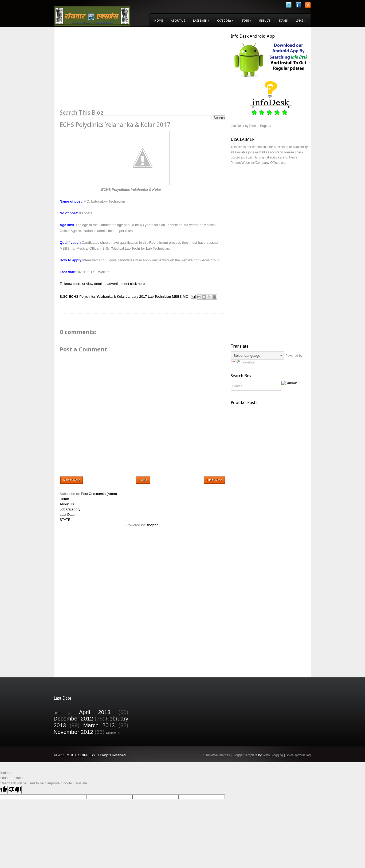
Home (159, 21)
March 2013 (99, 725)
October (111, 733)
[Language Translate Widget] (257, 356)
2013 (57, 713)
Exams (283, 21)
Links (301, 21)
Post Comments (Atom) (99, 494)
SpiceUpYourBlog (298, 755)
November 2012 (73, 732)
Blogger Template (245, 755)
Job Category (70, 509)
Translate (243, 362)
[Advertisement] (105, 71)
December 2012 (73, 718)
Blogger (152, 525)
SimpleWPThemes (216, 755)
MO (185, 297)
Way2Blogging (273, 755)
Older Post (214, 480)
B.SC (64, 297)
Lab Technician (160, 297)
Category (225, 21)
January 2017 (136, 297)
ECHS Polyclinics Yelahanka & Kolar (97, 297)
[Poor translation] (15, 790)
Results (265, 21)
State (246, 21)
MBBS (177, 297)
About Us (178, 21)
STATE (65, 520)
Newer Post (72, 480)
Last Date (201, 21)
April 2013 (95, 712)
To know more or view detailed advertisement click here (102, 284)
